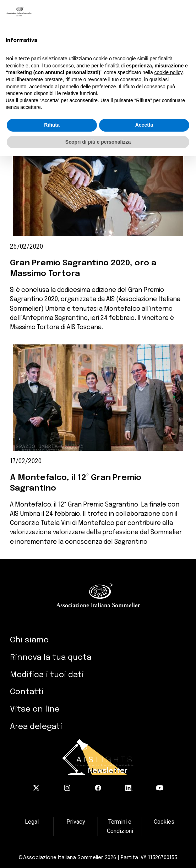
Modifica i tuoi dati (47, 675)
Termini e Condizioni (120, 826)
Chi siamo (29, 640)
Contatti (27, 692)
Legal (32, 822)
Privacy (76, 822)
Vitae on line (35, 709)
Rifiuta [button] (52, 125)
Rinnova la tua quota (51, 657)
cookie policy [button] (168, 72)
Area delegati (36, 727)
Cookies (164, 822)
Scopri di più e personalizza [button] (98, 142)
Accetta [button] (144, 125)
